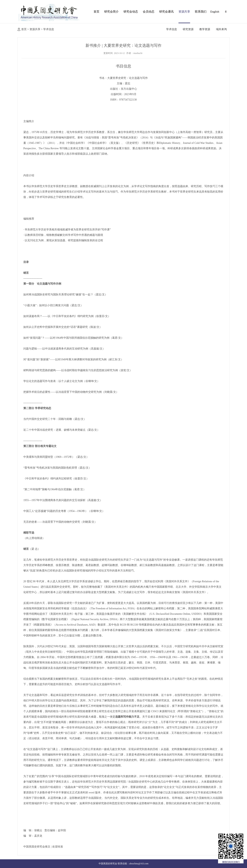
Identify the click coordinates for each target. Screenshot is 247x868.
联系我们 (201, 12)
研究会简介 (111, 12)
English (214, 12)
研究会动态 (131, 12)
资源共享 (184, 12)
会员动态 (149, 12)
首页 (96, 12)
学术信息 (49, 29)
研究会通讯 (166, 12)
